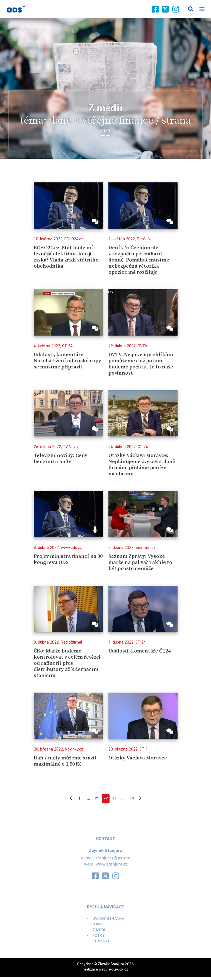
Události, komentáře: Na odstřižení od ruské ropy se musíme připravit (68, 361)
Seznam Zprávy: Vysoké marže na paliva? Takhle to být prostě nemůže (141, 562)
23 (114, 799)
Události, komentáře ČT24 (140, 651)
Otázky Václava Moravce (138, 758)
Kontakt (101, 942)
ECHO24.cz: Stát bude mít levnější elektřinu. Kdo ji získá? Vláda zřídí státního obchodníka (66, 257)
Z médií (99, 930)
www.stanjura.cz (111, 864)
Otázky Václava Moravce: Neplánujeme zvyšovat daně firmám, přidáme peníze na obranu (142, 465)
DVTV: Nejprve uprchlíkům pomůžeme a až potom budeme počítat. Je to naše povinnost (141, 364)
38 (132, 799)
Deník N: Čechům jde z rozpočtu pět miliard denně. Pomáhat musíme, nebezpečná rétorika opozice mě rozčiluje (140, 260)
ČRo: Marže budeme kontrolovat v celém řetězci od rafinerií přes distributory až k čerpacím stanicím (68, 663)
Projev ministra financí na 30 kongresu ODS (62, 559)
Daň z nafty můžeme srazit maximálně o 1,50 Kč (66, 761)
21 (97, 799)
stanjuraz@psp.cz (113, 858)
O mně (98, 925)
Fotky (99, 936)
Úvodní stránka (108, 919)
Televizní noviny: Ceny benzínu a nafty (61, 459)
